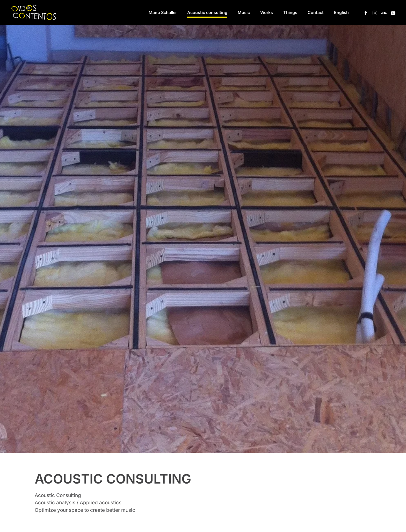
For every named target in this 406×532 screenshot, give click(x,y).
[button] (341, 12)
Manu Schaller (163, 12)
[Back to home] (35, 12)
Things (290, 12)
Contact (316, 12)
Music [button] (244, 12)
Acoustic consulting (207, 12)
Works (267, 12)
